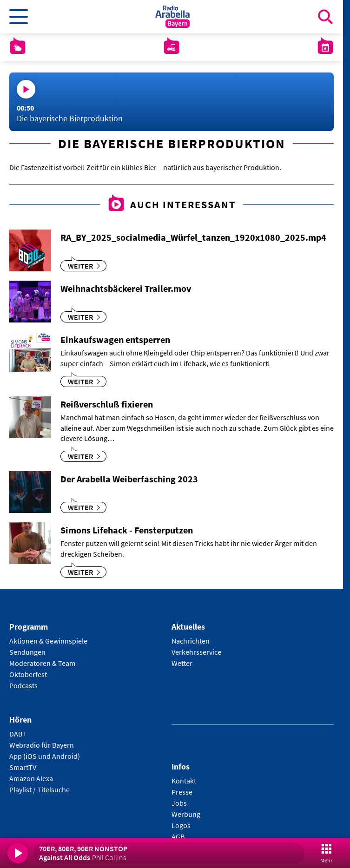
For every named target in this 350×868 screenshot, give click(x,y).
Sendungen (27, 652)
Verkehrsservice (196, 652)
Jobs (179, 803)
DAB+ (18, 734)
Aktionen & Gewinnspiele (48, 641)
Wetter (182, 663)
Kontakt (184, 781)
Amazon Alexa (31, 778)
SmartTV (23, 767)
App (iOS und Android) (45, 756)
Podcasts (23, 685)
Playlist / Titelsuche (40, 789)
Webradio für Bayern (42, 745)
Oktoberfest (28, 674)
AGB (178, 836)
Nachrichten (191, 641)
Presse (182, 792)
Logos (181, 825)
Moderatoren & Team (42, 663)
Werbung (186, 814)
